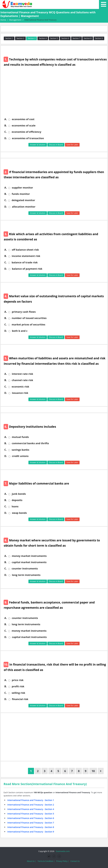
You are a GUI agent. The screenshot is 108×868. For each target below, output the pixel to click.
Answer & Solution (38, 145)
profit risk (18, 686)
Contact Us (75, 861)
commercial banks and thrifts (30, 443)
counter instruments (25, 569)
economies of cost (23, 119)
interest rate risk (22, 374)
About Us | (32, 861)
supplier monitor (22, 188)
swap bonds (19, 513)
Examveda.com (62, 851)
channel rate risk (22, 380)
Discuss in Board (56, 145)
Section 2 (20, 38)
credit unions (20, 456)
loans (15, 506)
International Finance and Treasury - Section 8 (31, 827)
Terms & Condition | (46, 861)
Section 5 (54, 38)
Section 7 (76, 38)
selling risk (18, 693)
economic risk (20, 387)
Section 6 (65, 38)
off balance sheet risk (25, 250)
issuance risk (20, 393)
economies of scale (24, 126)
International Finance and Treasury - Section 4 (31, 809)
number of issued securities (29, 318)
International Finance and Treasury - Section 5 (31, 814)
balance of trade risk (25, 262)
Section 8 (88, 38)
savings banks (20, 450)
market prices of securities (28, 325)
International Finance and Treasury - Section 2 (31, 805)
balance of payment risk (27, 269)
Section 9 (99, 38)
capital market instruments (29, 562)
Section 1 (9, 38)
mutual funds (20, 437)
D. (6, 138)
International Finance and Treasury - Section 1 (31, 800)
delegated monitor (23, 200)
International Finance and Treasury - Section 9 (31, 832)
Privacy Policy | (63, 861)
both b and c (20, 331)
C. (5, 132)
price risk (18, 680)
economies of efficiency (26, 132)
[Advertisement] (55, 94)
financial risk (20, 699)
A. (6, 119)
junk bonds (19, 494)
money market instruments (29, 556)
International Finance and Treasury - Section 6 (31, 818)
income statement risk (26, 256)
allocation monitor (24, 207)
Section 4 (43, 38)
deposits (17, 500)
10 (93, 771)
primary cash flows (24, 312)
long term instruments (26, 575)
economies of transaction (28, 138)
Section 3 (32, 38)
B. (6, 126)
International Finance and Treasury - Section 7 (31, 823)
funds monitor (21, 194)
